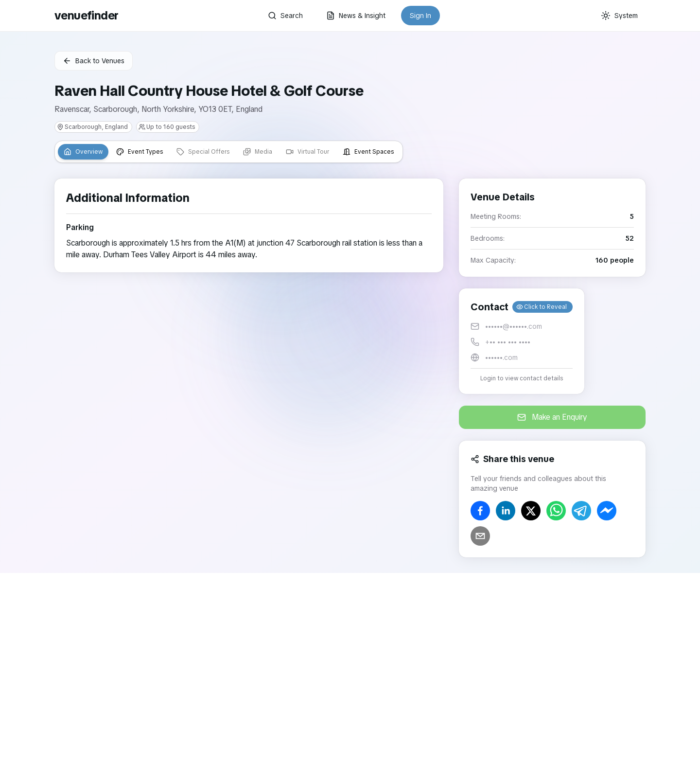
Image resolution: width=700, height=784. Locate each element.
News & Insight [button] (356, 16)
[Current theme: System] (619, 16)
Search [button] (285, 16)
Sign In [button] (420, 16)
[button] (522, 341)
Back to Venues (94, 61)
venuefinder (86, 15)
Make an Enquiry (552, 417)
